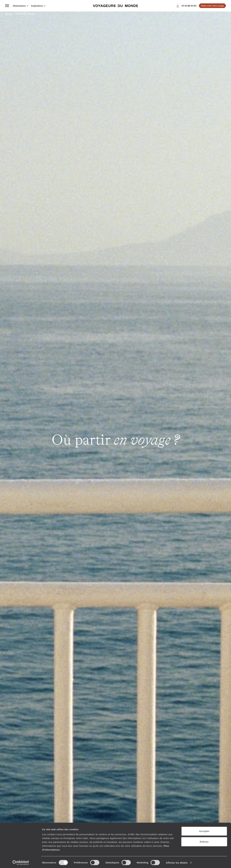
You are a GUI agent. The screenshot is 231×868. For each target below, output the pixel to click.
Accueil (9, 14)
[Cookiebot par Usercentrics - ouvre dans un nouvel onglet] (21, 862)
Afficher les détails (177, 862)
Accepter (204, 830)
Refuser (204, 841)
